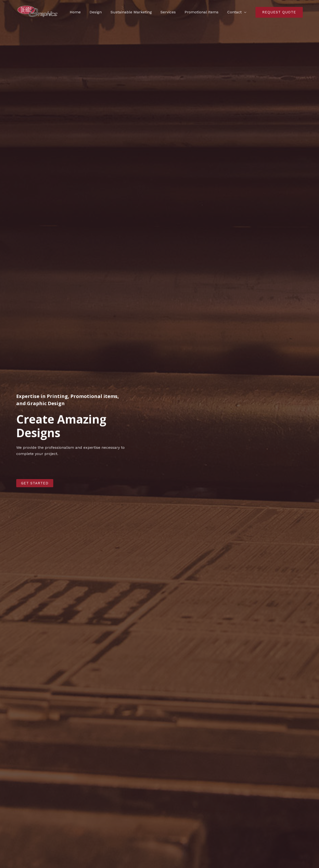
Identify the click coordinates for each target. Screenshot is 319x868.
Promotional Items (203, 12)
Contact (235, 12)
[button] (35, 483)
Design (101, 12)
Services (171, 12)
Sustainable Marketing (135, 12)
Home (81, 12)
